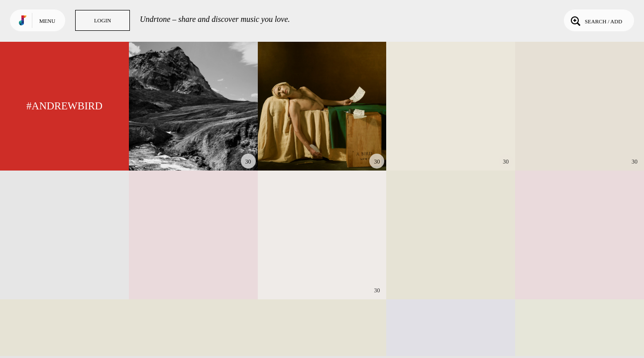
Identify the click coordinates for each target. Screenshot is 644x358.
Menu (47, 21)
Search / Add (595, 20)
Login (103, 20)
